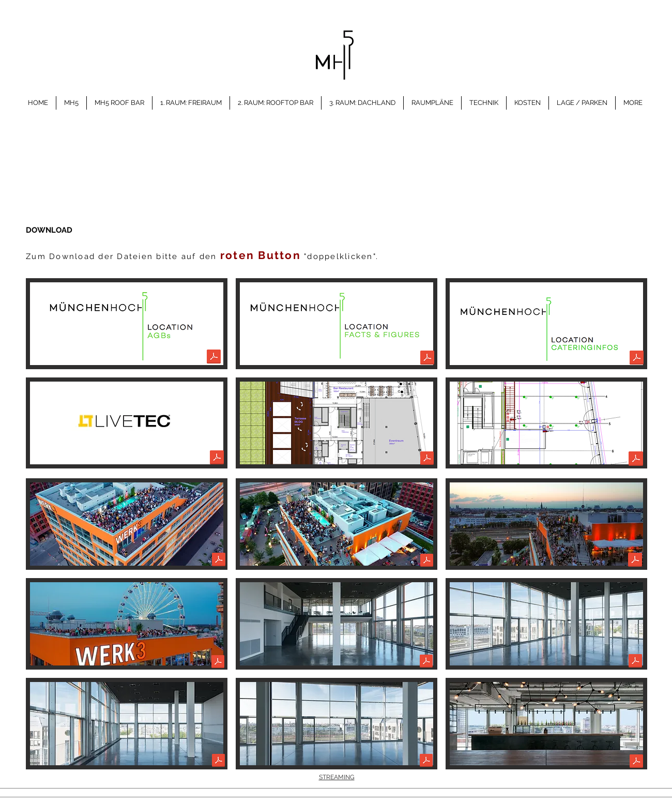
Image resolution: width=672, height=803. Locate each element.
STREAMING (337, 777)
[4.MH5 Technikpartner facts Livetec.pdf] (217, 459)
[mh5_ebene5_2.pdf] (635, 662)
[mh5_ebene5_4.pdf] (426, 762)
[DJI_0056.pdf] (219, 561)
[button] (127, 524)
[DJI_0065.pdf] (218, 663)
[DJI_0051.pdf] (427, 562)
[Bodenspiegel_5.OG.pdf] (636, 460)
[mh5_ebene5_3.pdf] (218, 762)
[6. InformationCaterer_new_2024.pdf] (637, 359)
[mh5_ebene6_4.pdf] (636, 762)
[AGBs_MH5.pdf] (214, 358)
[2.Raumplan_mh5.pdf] (427, 460)
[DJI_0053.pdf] (635, 561)
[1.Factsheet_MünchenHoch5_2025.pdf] (427, 359)
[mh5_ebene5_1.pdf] (426, 662)
